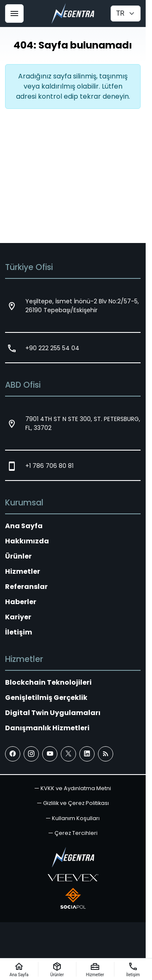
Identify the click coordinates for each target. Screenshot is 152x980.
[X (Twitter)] (68, 754)
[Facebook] (13, 754)
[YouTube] (50, 754)
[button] (73, 833)
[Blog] (106, 754)
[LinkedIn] (87, 754)
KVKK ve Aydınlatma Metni (76, 788)
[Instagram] (31, 754)
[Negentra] (73, 13)
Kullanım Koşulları (76, 818)
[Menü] (14, 13)
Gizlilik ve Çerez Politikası (76, 803)
